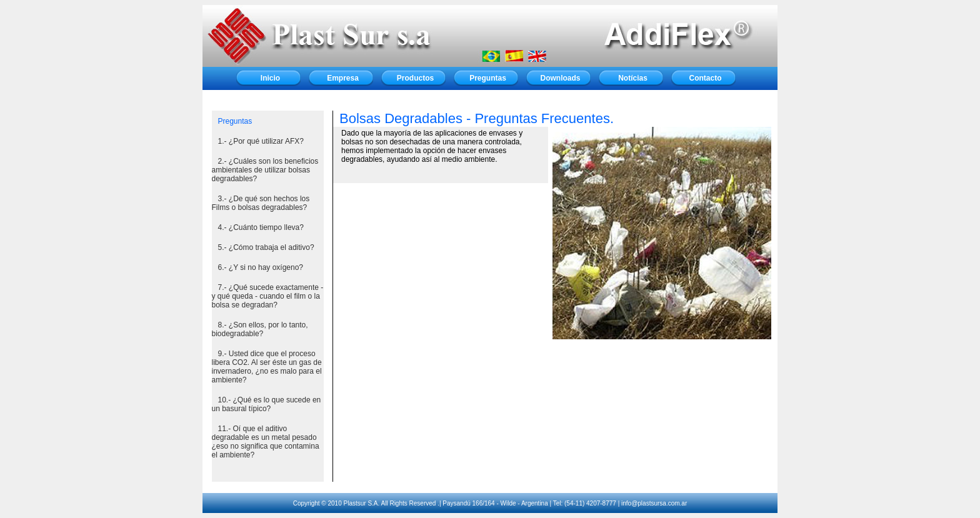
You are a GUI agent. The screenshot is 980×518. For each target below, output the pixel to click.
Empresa (343, 78)
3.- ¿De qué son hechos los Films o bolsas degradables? (261, 203)
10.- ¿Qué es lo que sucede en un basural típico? (267, 404)
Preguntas (488, 78)
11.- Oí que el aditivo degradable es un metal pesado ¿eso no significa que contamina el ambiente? (266, 442)
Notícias (633, 78)
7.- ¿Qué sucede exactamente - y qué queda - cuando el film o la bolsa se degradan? (268, 296)
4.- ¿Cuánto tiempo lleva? (261, 227)
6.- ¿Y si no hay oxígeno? (261, 267)
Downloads (560, 78)
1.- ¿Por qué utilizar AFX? (261, 141)
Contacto (706, 78)
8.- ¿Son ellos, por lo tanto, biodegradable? (260, 329)
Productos (415, 78)
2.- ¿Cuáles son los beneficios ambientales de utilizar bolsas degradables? (265, 170)
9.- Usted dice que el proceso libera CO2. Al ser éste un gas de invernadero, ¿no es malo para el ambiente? (267, 367)
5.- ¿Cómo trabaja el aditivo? (266, 247)
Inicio (270, 78)
